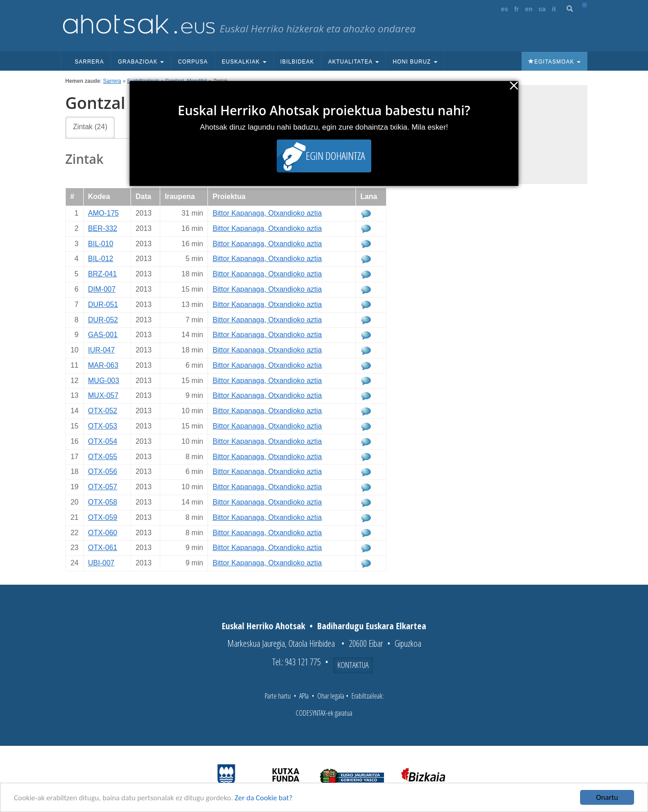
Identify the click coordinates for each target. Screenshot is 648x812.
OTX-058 (103, 502)
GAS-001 (103, 335)
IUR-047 (102, 350)
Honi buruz (415, 62)
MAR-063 (103, 365)
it (554, 9)
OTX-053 (103, 426)
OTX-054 (103, 441)
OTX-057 (103, 487)
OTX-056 (103, 471)
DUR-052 (103, 320)
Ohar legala (331, 696)
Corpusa (193, 62)
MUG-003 (104, 381)
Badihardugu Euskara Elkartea (372, 626)
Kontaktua (353, 665)
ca (542, 9)
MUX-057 (103, 395)
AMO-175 (103, 213)
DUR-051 (103, 304)
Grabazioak (141, 62)
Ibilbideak (297, 62)
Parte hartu (278, 696)
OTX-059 (103, 517)
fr (517, 9)
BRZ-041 (103, 274)
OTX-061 (103, 548)
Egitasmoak (554, 62)
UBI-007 (101, 563)
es (504, 9)
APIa (304, 696)
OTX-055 (103, 457)
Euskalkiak (244, 62)
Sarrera (89, 62)
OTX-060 (103, 533)
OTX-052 (103, 411)
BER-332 (103, 228)
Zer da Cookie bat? (264, 798)
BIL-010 (101, 244)
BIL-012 (101, 259)
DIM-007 (102, 289)
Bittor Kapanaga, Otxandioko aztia (267, 213)
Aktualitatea (353, 62)
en (529, 9)
